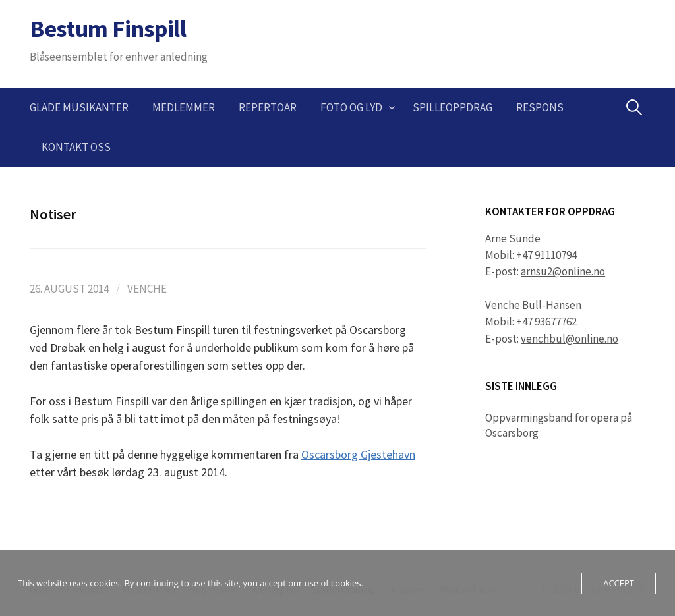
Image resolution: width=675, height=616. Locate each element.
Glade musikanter (79, 107)
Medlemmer (184, 107)
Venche (147, 289)
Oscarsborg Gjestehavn (358, 454)
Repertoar (268, 107)
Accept (619, 583)
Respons (540, 107)
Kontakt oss (76, 147)
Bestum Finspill (108, 29)
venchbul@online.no (570, 339)
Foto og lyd (351, 107)
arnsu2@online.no (563, 271)
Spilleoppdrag (453, 107)
